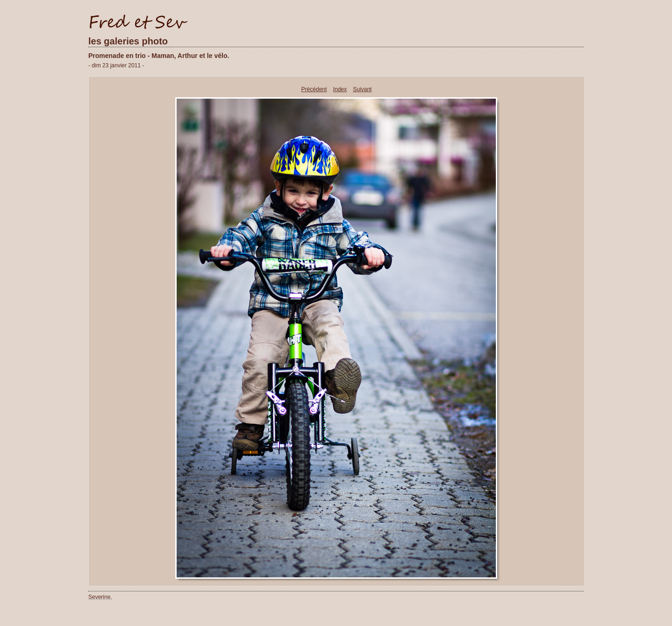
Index (340, 89)
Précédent (314, 89)
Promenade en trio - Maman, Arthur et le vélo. (159, 56)
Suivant (362, 89)
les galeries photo (128, 41)
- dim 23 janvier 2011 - (116, 65)
